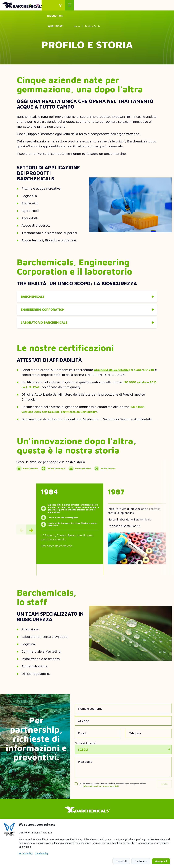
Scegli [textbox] (83, 755)
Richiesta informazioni (86, 749)
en (120, 5)
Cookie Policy (42, 853)
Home (77, 26)
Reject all (121, 861)
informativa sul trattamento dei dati (101, 792)
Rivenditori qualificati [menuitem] (146, 5)
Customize (141, 861)
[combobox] (123, 755)
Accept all (161, 861)
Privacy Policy (26, 853)
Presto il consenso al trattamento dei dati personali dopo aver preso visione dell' (113, 791)
